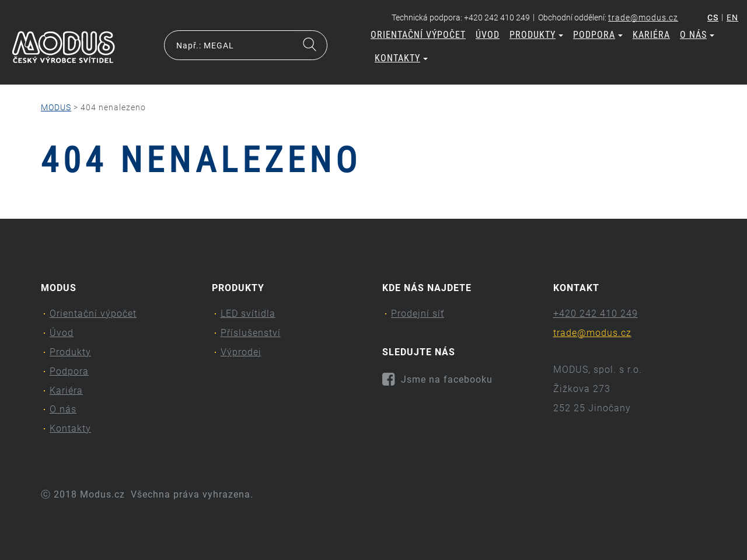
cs (713, 17)
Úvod (488, 35)
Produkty (536, 35)
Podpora (598, 35)
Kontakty (401, 58)
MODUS (56, 107)
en (732, 17)
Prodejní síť (418, 314)
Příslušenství (251, 333)
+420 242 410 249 (596, 314)
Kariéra (651, 35)
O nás (697, 35)
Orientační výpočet (418, 35)
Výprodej (241, 352)
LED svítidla (248, 314)
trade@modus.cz (643, 17)
